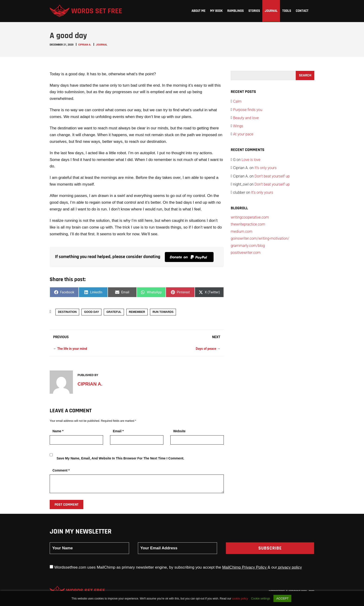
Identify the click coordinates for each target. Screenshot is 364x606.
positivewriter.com (246, 253)
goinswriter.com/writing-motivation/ (260, 238)
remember (137, 312)
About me (198, 11)
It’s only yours (265, 168)
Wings (238, 126)
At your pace (243, 134)
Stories (254, 11)
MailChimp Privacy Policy (245, 567)
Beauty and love (246, 118)
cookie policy (240, 599)
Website (179, 431)
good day (91, 312)
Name (58, 431)
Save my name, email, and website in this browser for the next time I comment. (120, 458)
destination (67, 312)
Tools (287, 11)
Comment (61, 470)
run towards (163, 312)
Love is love (251, 160)
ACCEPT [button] (282, 598)
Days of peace (206, 349)
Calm (237, 101)
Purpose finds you (248, 110)
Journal (271, 11)
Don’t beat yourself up (272, 176)
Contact (302, 11)
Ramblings (236, 11)
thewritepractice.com (248, 224)
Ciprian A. (85, 45)
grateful (114, 312)
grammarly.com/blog (248, 246)
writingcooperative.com (250, 217)
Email (118, 431)
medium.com (242, 231)
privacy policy (289, 567)
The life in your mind (72, 349)
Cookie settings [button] (260, 599)
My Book (216, 11)
